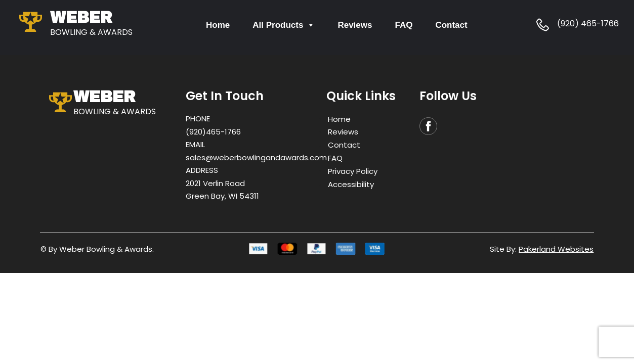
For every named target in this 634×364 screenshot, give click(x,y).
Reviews (355, 25)
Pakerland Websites (556, 249)
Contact (451, 25)
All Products (284, 25)
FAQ (404, 25)
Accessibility (351, 184)
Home (218, 25)
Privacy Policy (353, 171)
